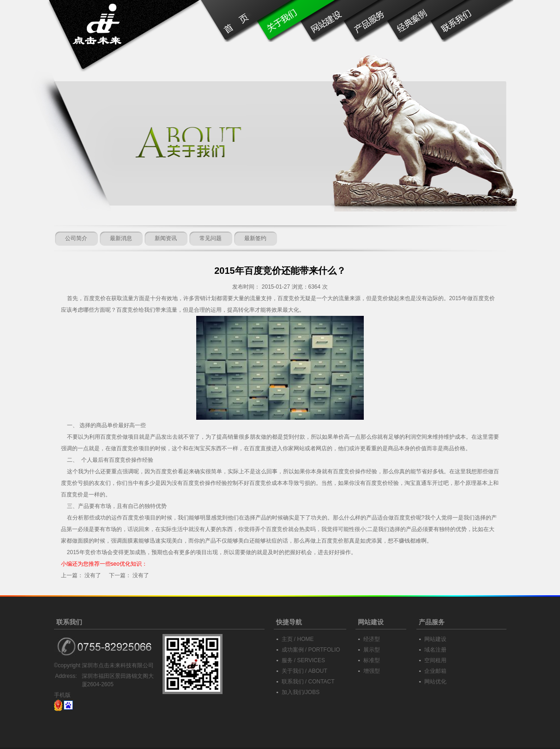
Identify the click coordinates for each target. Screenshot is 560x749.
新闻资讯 (166, 238)
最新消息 (121, 238)
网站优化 (435, 682)
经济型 (372, 639)
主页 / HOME (298, 639)
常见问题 (211, 238)
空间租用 (435, 660)
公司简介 (76, 238)
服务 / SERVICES (303, 660)
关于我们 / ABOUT (304, 671)
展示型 (372, 650)
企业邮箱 (435, 671)
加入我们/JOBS (301, 692)
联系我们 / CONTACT (308, 682)
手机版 (62, 695)
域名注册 (435, 650)
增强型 (372, 671)
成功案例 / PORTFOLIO (311, 650)
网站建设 (435, 639)
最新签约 (255, 238)
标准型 (372, 660)
